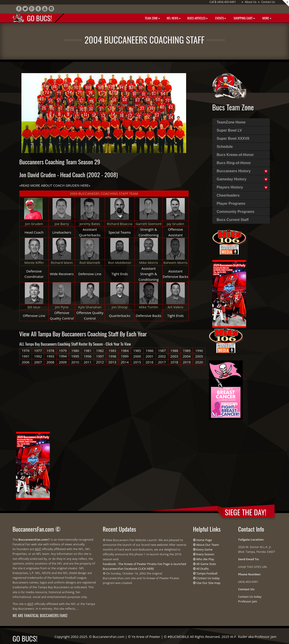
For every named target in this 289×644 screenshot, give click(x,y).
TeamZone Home (231, 122)
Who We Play (205, 559)
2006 (25, 362)
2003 (174, 356)
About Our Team (208, 545)
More (267, 18)
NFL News (174, 18)
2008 (50, 362)
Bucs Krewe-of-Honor (235, 155)
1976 (25, 351)
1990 (199, 351)
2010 (75, 362)
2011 (88, 362)
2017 (162, 362)
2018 (174, 362)
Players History (230, 187)
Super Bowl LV (229, 130)
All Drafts (202, 569)
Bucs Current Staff (233, 220)
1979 (63, 351)
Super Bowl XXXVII (233, 138)
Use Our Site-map (208, 583)
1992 (38, 356)
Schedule (225, 147)
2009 (63, 362)
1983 (112, 351)
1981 (88, 351)
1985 (137, 351)
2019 (187, 362)
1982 (100, 351)
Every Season (205, 554)
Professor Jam (248, 601)
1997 (100, 356)
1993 (50, 356)
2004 (187, 356)
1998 (112, 356)
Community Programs (236, 212)
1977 (38, 351)
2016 (150, 362)
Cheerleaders (228, 195)
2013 (112, 362)
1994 (63, 356)
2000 (137, 356)
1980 (75, 351)
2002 (162, 356)
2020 (199, 362)
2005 (199, 356)
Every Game (204, 549)
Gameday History (232, 179)
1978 (50, 351)
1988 (174, 351)
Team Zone (152, 18)
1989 (187, 351)
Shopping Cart (244, 18)
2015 (137, 362)
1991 (25, 356)
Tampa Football (207, 573)
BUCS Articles (198, 18)
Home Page (204, 540)
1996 (88, 356)
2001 (150, 356)
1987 (162, 351)
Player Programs (231, 203)
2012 (100, 362)
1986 (150, 351)
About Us (251, 2)
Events (220, 18)
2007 (38, 362)
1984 (125, 351)
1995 (75, 356)
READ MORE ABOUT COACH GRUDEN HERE (55, 185)
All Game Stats (206, 564)
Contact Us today (208, 578)
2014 (125, 362)
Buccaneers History (234, 171)
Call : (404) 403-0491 (223, 2)
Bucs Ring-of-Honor (234, 163)
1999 (125, 356)
